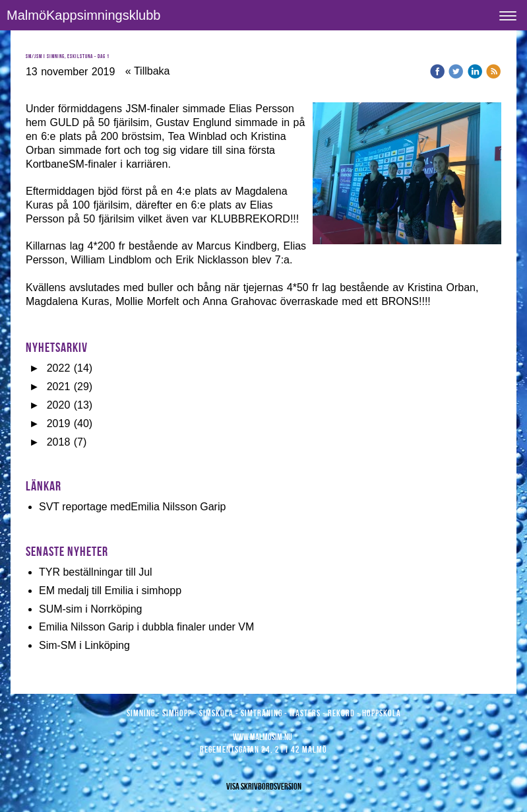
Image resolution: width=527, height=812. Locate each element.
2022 (59, 368)
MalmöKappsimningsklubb (83, 15)
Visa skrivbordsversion (264, 786)
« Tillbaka (148, 71)
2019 (59, 423)
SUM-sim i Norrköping (90, 609)
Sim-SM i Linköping (84, 645)
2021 (59, 387)
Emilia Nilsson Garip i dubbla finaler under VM (146, 627)
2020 (59, 405)
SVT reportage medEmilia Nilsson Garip (132, 507)
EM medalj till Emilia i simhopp (110, 591)
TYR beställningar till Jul (96, 572)
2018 (59, 442)
